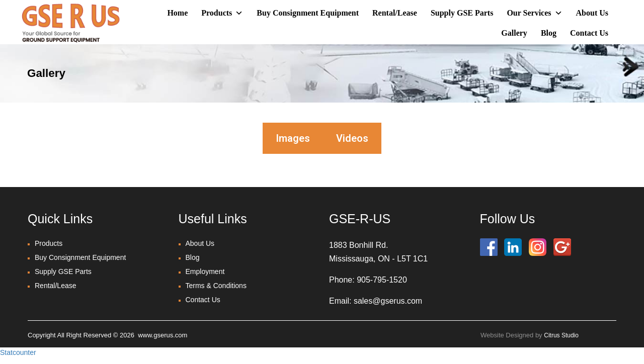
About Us (592, 13)
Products (222, 13)
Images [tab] (293, 138)
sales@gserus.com (388, 301)
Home (177, 13)
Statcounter (18, 352)
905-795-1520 (382, 280)
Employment (205, 271)
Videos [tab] (352, 138)
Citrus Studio (561, 335)
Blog (549, 33)
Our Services (534, 13)
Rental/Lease (395, 13)
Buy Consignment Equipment (308, 13)
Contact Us (589, 33)
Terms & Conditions (216, 286)
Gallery (514, 33)
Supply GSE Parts (462, 13)
